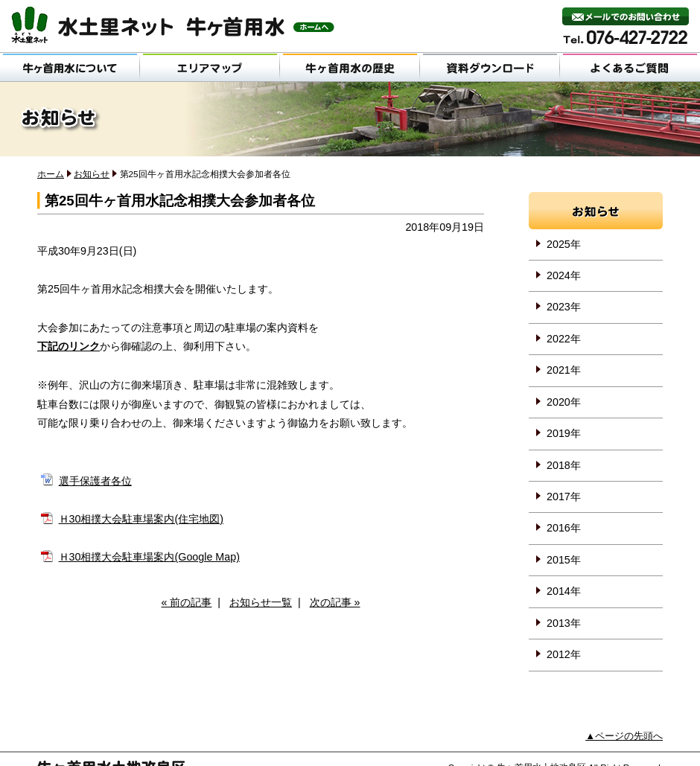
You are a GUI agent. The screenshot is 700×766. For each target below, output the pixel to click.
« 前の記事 (186, 602)
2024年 (564, 275)
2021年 (564, 370)
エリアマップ (210, 67)
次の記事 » (335, 602)
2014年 (564, 591)
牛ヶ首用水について (70, 67)
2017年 (564, 497)
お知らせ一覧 (261, 602)
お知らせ (92, 174)
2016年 (564, 528)
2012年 (564, 654)
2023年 (564, 307)
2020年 (564, 402)
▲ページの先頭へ (624, 736)
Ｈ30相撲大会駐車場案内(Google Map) (149, 557)
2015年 (564, 560)
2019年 (564, 433)
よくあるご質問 (630, 67)
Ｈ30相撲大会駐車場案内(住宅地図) (141, 519)
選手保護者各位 (95, 481)
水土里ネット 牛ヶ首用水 (173, 25)
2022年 (564, 339)
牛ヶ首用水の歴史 (350, 67)
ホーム (51, 174)
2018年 (564, 465)
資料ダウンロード (490, 67)
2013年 (564, 623)
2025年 (564, 244)
